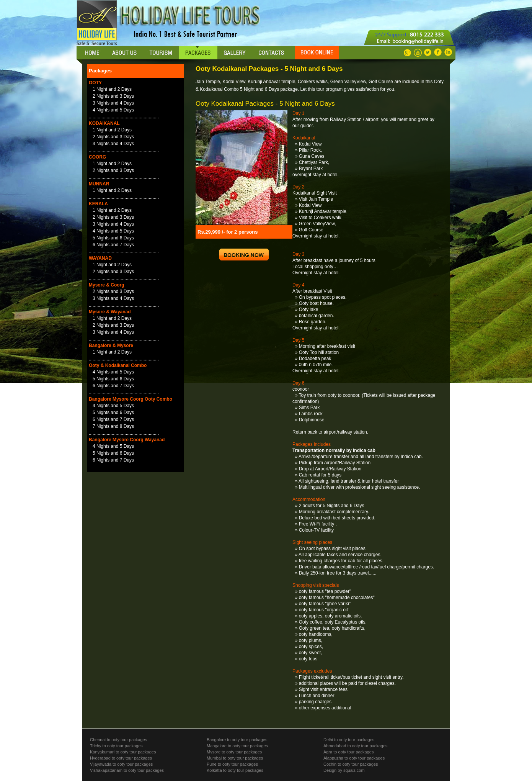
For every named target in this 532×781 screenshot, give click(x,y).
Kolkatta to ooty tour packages (235, 770)
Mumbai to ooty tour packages (235, 758)
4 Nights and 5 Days (113, 110)
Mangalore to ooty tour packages (237, 746)
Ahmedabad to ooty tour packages (356, 746)
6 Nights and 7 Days (113, 245)
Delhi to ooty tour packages (349, 740)
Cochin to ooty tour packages (351, 764)
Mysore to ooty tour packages (234, 752)
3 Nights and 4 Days (113, 103)
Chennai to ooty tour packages (118, 740)
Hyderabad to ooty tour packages (121, 758)
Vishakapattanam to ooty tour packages (127, 770)
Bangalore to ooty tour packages (237, 740)
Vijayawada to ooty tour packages (121, 764)
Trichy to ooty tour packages (116, 746)
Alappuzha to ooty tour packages (354, 758)
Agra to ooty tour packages (348, 752)
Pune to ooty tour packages (232, 764)
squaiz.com (353, 770)
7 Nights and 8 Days (113, 426)
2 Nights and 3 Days (113, 96)
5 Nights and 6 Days (113, 238)
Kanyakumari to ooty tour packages (123, 752)
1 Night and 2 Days (112, 89)
